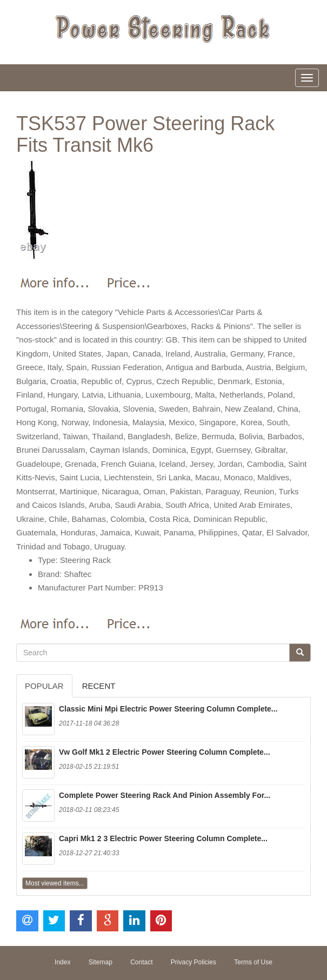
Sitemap (101, 962)
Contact (141, 962)
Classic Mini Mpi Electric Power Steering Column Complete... (168, 709)
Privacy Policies (193, 962)
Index (62, 962)
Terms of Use (253, 962)
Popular (44, 686)
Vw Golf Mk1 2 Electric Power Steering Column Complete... (165, 752)
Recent (99, 686)
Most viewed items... (55, 883)
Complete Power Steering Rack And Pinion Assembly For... (165, 795)
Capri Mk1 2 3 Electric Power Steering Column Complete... (163, 838)
